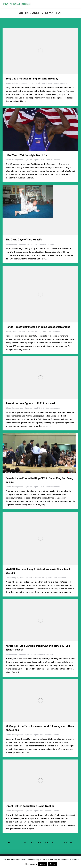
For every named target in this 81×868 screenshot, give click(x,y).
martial (55, 13)
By (36, 83)
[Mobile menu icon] (77, 4)
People (9, 332)
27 (33, 843)
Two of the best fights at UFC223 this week (31, 403)
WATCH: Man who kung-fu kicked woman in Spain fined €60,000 (38, 571)
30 (54, 843)
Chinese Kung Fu (12, 578)
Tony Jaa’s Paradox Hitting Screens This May (32, 79)
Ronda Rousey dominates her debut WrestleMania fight (38, 327)
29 (47, 843)
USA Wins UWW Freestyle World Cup (27, 155)
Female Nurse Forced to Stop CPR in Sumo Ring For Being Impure (39, 480)
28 (40, 843)
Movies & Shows (12, 83)
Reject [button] (52, 864)
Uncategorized (25, 83)
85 (66, 843)
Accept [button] (42, 864)
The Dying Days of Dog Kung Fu (24, 240)
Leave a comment (60, 83)
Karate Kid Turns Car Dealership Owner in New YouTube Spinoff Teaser (38, 648)
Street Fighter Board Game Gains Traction (30, 806)
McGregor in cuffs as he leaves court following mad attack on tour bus (40, 728)
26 (25, 843)
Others (8, 160)
